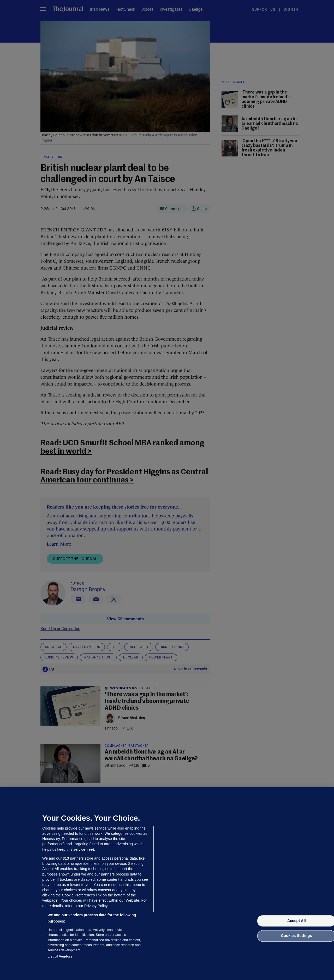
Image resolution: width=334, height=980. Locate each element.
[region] (167, 884)
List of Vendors (60, 956)
